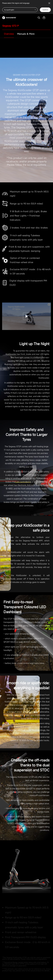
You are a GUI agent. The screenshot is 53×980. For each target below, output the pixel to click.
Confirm (45, 10)
